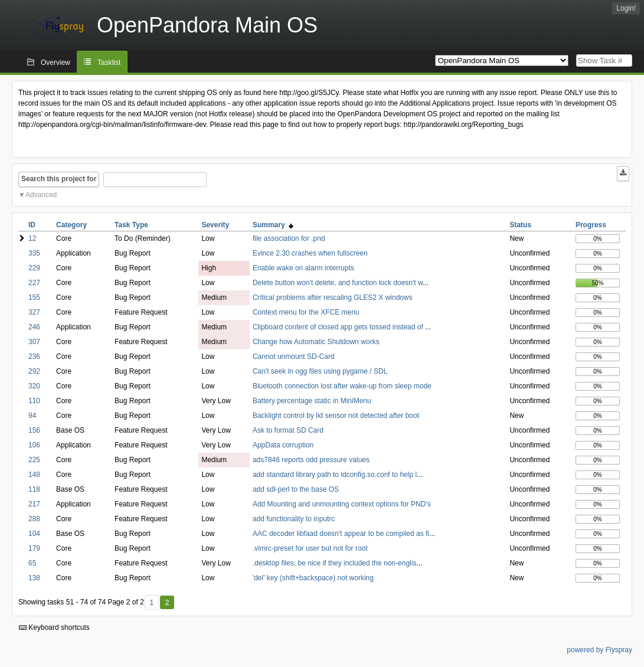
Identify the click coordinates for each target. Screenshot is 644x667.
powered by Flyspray (599, 650)
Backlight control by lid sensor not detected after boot (336, 416)
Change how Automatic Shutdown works (316, 342)
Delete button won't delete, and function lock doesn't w (338, 283)
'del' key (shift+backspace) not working (313, 578)
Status (520, 225)
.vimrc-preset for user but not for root (310, 548)
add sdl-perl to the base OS (296, 489)
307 (34, 342)
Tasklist (109, 63)
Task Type (131, 225)
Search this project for (59, 179)
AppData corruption (283, 445)
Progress (591, 225)
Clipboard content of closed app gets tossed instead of (339, 327)
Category (71, 225)
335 (34, 253)
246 (34, 327)
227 (34, 283)
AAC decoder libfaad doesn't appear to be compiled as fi (341, 534)
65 (32, 563)
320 (34, 386)
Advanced (41, 195)
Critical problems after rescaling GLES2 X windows (333, 297)
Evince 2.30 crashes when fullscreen (310, 253)
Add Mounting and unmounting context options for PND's (342, 504)
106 (34, 445)
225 (34, 460)
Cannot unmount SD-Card (294, 357)
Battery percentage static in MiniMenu (312, 401)
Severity (215, 225)
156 (34, 430)
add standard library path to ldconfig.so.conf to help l (335, 475)
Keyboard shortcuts (54, 627)
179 (34, 548)
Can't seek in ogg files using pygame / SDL (320, 371)
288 (34, 519)
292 (34, 371)
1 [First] (151, 603)
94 (32, 416)
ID (32, 225)
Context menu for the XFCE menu (306, 312)
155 (34, 297)
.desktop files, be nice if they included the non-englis (335, 563)
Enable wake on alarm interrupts (303, 268)
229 (34, 268)
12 (32, 238)
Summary (273, 225)
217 (34, 504)
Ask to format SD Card (288, 430)
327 (34, 312)
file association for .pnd (289, 238)
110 (34, 401)
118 (34, 489)
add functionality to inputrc (294, 519)
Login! (626, 8)
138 (34, 578)
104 (34, 534)
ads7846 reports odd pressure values (311, 460)
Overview (55, 63)
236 (34, 357)
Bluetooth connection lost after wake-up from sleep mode (342, 386)
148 (34, 475)
